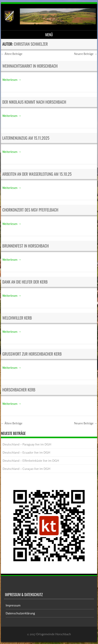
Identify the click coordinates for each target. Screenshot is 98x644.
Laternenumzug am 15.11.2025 (26, 138)
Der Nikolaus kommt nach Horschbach (34, 102)
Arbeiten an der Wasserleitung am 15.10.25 (37, 174)
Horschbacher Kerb (19, 390)
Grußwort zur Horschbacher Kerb (32, 354)
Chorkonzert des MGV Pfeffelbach (30, 210)
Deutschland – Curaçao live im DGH (26, 469)
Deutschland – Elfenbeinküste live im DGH (31, 460)
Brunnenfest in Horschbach (25, 246)
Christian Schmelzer (31, 44)
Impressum (13, 605)
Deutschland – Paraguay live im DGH (27, 444)
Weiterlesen (12, 80)
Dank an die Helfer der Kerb (25, 282)
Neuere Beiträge (86, 54)
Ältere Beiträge (12, 54)
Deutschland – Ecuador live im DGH (26, 452)
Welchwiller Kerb (17, 318)
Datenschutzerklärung (20, 613)
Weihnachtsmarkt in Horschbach (30, 66)
